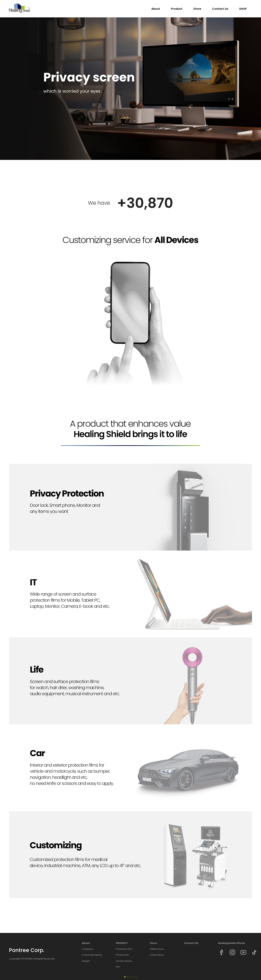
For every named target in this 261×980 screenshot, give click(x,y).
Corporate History (92, 955)
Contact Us (220, 9)
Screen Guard (124, 961)
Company (88, 949)
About (156, 9)
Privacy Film (122, 955)
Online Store (157, 955)
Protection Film (124, 949)
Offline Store (157, 949)
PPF (118, 967)
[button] (125, 977)
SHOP (243, 9)
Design (86, 961)
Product (177, 9)
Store (197, 9)
